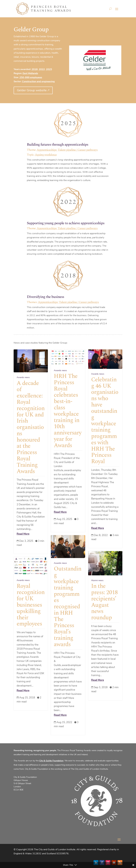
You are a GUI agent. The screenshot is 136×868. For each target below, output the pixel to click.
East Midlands (30, 73)
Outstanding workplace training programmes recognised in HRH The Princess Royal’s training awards (68, 607)
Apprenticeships (47, 150)
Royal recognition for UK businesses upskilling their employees (31, 605)
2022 (42, 69)
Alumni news (97, 580)
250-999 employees (31, 77)
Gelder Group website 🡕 (33, 90)
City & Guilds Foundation (51, 761)
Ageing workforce (46, 155)
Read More (23, 534)
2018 (35, 69)
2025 (49, 69)
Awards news (23, 377)
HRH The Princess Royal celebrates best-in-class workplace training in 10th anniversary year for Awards (68, 411)
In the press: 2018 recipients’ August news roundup (104, 602)
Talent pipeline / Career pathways (78, 150)
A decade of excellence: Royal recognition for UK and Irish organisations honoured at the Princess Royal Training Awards (31, 427)
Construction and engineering (38, 81)
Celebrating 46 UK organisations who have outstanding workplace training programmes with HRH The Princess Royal (105, 421)
